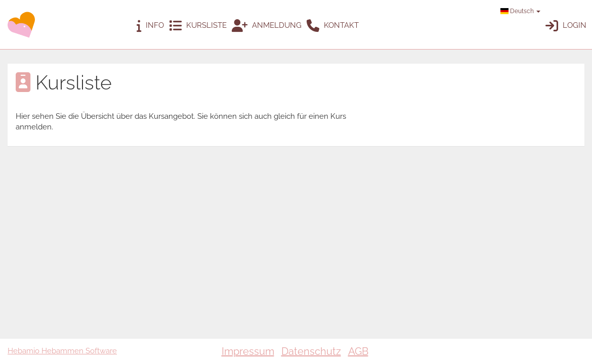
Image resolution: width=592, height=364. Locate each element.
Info (150, 26)
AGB (358, 351)
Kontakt (333, 26)
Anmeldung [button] (267, 26)
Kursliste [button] (198, 26)
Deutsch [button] (520, 11)
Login (566, 26)
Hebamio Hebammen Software (62, 351)
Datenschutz (311, 351)
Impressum (248, 351)
